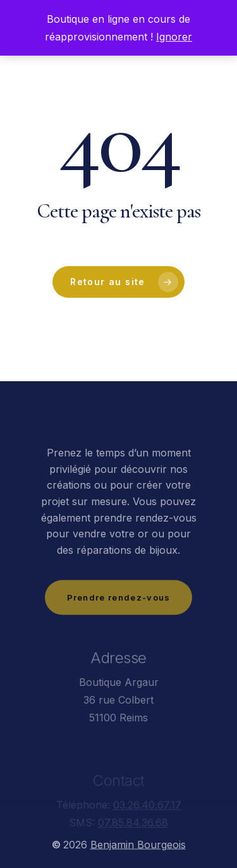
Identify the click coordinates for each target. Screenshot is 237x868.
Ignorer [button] (174, 37)
